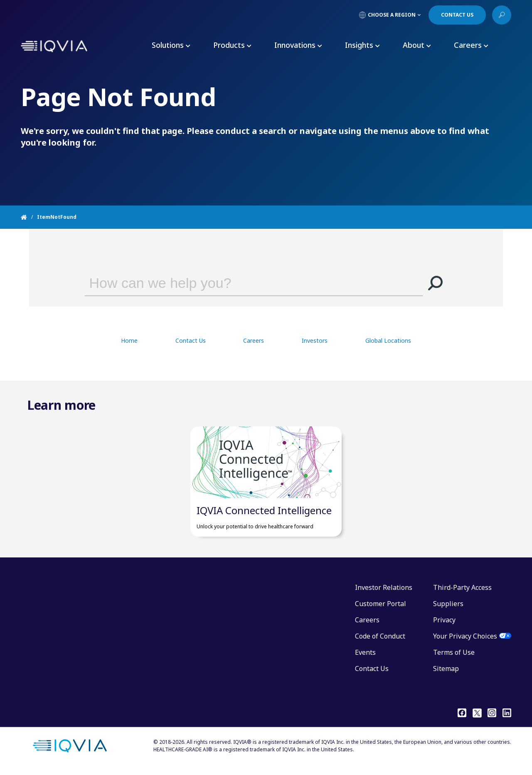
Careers (254, 340)
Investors (315, 340)
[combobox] (242, 283)
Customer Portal (381, 608)
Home (129, 340)
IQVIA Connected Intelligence (264, 514)
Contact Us (191, 340)
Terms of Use (454, 656)
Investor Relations (384, 592)
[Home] (29, 217)
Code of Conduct (380, 640)
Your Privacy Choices (465, 640)
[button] (436, 283)
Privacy (444, 624)
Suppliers (448, 608)
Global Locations (388, 340)
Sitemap (446, 673)
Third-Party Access (462, 592)
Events (365, 656)
